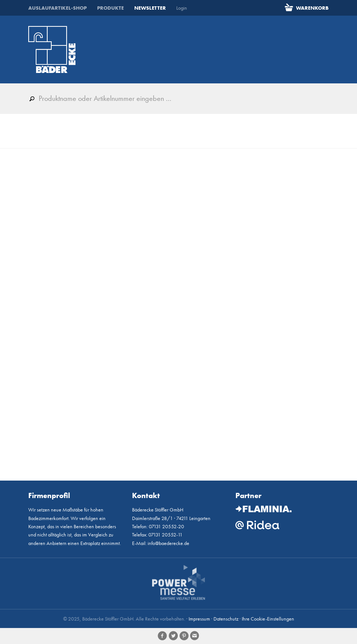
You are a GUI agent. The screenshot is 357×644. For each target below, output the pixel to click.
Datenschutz (226, 619)
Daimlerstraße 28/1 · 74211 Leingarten (171, 518)
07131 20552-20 (166, 526)
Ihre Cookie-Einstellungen (268, 619)
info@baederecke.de (168, 543)
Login (182, 8)
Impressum (199, 619)
